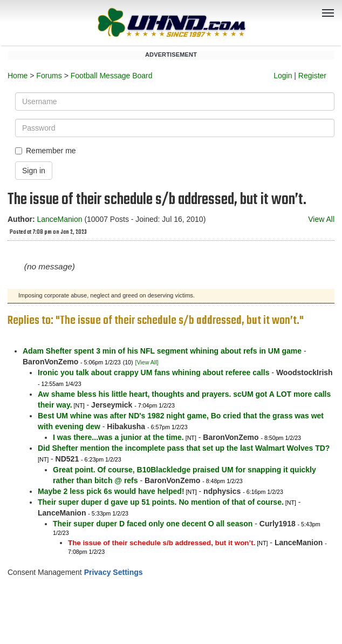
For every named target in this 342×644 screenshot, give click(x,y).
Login (283, 76)
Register (312, 76)
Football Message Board (112, 76)
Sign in (34, 171)
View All (321, 219)
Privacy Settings (114, 572)
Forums (49, 76)
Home (18, 76)
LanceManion (59, 219)
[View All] (146, 362)
